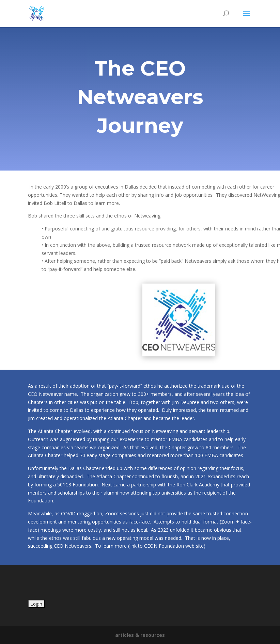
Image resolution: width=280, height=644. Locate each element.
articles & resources (140, 635)
